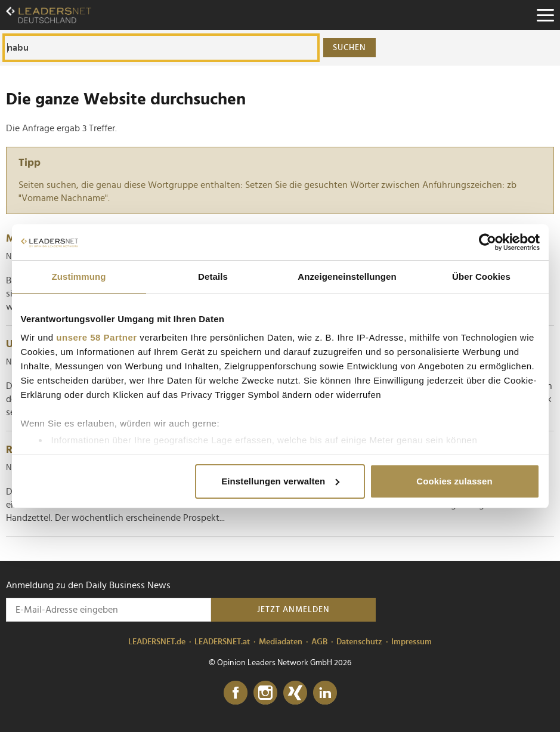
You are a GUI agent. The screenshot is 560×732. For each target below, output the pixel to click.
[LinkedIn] (325, 693)
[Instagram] (265, 693)
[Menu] (545, 15)
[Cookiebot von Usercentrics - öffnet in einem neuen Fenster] (488, 242)
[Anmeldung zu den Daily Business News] (109, 610)
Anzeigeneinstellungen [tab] (347, 277)
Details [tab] (213, 277)
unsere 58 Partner (96, 337)
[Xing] (295, 693)
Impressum (412, 642)
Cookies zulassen (454, 481)
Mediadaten (281, 642)
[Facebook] (236, 693)
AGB (319, 642)
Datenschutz (359, 642)
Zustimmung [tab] (79, 277)
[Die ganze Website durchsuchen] (161, 48)
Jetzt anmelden (293, 610)
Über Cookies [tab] (481, 277)
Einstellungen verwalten (280, 481)
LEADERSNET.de (157, 642)
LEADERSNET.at (222, 642)
